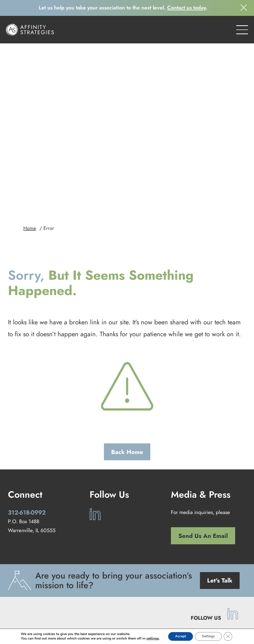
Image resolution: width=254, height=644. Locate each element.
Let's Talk (220, 519)
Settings (209, 636)
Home (30, 167)
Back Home (127, 390)
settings (151, 639)
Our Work (133, 608)
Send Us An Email (203, 474)
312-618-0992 (27, 450)
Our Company (162, 608)
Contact (189, 608)
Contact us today (187, 8)
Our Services (105, 608)
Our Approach (73, 608)
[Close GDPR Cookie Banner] (229, 636)
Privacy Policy (129, 623)
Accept (180, 636)
